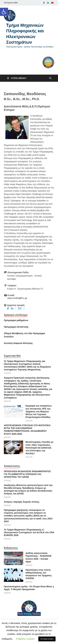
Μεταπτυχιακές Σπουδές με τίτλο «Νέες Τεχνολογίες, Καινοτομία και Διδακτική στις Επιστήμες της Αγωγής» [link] (39, 448)
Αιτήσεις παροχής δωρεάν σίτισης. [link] (22, 502)
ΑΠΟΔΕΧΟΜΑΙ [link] (47, 639)
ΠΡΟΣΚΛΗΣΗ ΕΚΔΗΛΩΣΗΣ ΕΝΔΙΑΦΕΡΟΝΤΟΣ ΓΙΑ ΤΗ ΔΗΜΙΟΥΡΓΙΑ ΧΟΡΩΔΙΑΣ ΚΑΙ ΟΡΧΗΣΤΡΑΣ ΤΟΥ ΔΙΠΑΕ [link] (27, 474)
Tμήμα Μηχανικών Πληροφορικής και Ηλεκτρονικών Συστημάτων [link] (25, 34)
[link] (4, 12)
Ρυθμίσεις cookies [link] (25, 639)
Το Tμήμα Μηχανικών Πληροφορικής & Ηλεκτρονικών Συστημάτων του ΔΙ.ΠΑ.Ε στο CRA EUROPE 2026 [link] (29, 532)
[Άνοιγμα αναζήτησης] (50, 78)
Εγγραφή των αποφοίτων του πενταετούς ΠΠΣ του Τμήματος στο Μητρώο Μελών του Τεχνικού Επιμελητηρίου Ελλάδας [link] (39, 411)
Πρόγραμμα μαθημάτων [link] (16, 320)
